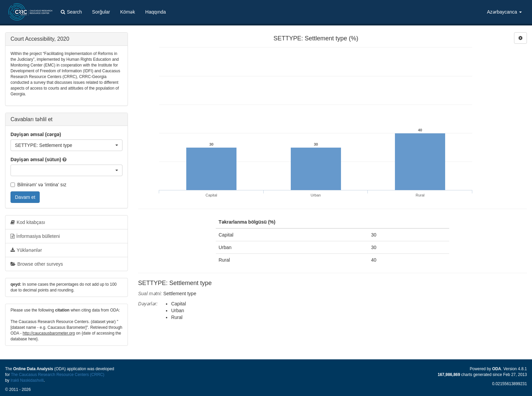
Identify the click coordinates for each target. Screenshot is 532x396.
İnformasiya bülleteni (35, 236)
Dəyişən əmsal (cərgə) (36, 134)
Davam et (25, 197)
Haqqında (156, 12)
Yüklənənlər (26, 250)
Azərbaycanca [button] (504, 12)
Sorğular (101, 12)
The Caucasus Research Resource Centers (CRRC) (58, 375)
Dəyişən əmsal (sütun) (36, 159)
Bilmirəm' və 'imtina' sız (39, 185)
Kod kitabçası (28, 222)
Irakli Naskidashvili (27, 380)
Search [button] (71, 12)
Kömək (128, 12)
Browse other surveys (37, 264)
